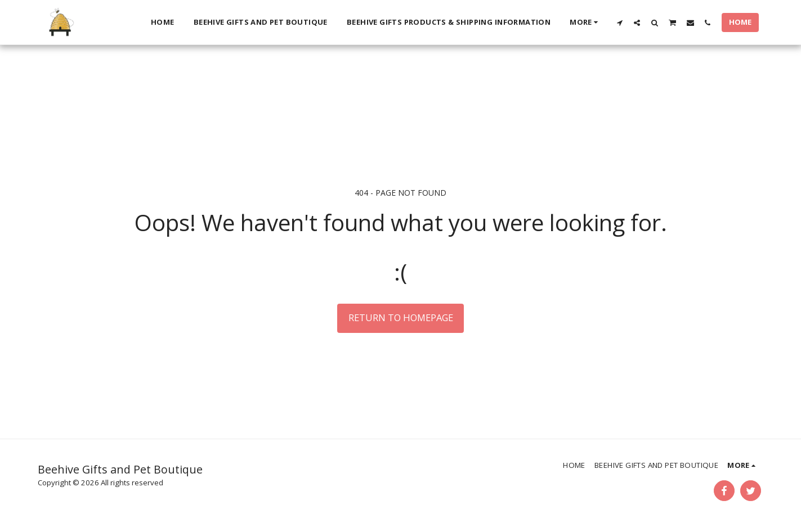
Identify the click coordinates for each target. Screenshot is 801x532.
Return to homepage (401, 317)
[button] (619, 22)
